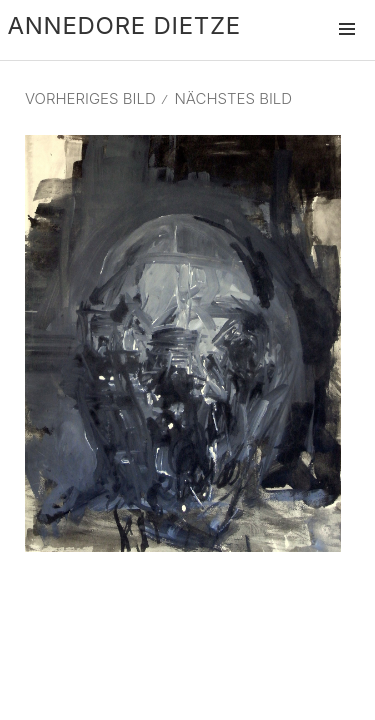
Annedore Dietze (124, 25)
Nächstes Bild (233, 98)
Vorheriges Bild (90, 98)
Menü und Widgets (347, 50)
